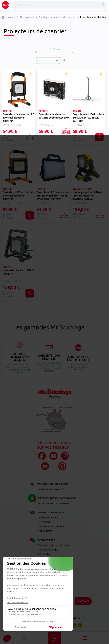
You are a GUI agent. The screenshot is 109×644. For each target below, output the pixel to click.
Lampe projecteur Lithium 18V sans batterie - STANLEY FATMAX (88, 196)
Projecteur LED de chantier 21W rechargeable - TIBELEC (18, 196)
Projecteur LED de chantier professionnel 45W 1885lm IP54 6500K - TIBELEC (52, 196)
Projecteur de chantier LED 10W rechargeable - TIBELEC (18, 118)
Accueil (12, 17)
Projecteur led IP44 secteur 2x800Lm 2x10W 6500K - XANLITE (88, 118)
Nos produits (27, 17)
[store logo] (5, 5)
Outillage (44, 17)
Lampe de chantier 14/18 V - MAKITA (18, 272)
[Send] (84, 601)
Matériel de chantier (65, 17)
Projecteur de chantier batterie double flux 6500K (54, 116)
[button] (31, 75)
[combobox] (60, 5)
